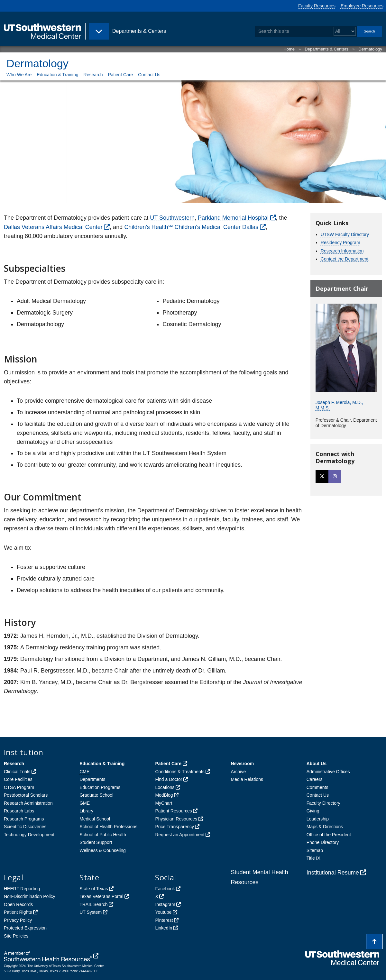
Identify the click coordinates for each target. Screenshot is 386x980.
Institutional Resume (333, 873)
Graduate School (96, 795)
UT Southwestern (172, 218)
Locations (165, 787)
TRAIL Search (93, 904)
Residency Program (340, 243)
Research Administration (28, 803)
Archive (239, 772)
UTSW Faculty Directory (345, 234)
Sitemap (315, 850)
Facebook (165, 889)
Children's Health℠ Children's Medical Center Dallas (191, 227)
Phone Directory (323, 842)
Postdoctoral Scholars (26, 795)
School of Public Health (103, 835)
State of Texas (94, 889)
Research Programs (24, 819)
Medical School (95, 819)
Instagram (165, 904)
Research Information (342, 251)
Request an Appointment (180, 835)
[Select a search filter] (345, 31)
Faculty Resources (317, 6)
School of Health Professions (108, 827)
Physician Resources (176, 819)
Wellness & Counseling (103, 850)
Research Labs (19, 811)
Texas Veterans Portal (101, 896)
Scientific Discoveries (25, 827)
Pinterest (164, 920)
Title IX (313, 858)
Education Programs (100, 787)
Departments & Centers (326, 49)
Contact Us (149, 75)
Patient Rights (18, 912)
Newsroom (243, 764)
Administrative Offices (328, 772)
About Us (317, 764)
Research (93, 75)
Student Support (96, 842)
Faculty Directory (323, 803)
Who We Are (19, 75)
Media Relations (247, 779)
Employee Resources (362, 6)
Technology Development (29, 835)
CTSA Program (19, 787)
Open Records (18, 904)
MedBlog (164, 795)
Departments (92, 779)
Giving (313, 811)
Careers (315, 779)
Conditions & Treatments (180, 772)
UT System (91, 912)
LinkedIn (164, 928)
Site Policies (16, 936)
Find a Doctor (169, 779)
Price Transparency (175, 827)
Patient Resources (173, 811)
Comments (317, 787)
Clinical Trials (17, 772)
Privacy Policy (18, 920)
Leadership (318, 819)
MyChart (164, 803)
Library (86, 811)
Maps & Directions (325, 827)
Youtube (163, 912)
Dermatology (370, 49)
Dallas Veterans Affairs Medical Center (53, 227)
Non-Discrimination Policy (30, 896)
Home (289, 49)
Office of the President (329, 835)
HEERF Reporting (22, 889)
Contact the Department (345, 259)
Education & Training (57, 75)
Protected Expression (25, 928)
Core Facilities (18, 779)
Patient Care (120, 75)
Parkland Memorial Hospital (233, 218)
